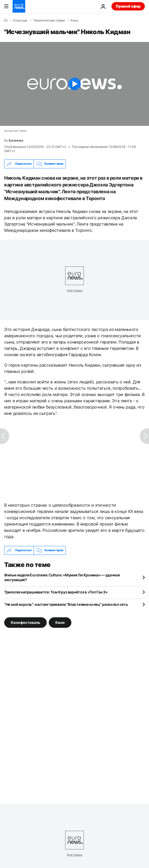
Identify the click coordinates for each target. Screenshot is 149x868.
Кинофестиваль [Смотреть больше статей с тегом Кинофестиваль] (25, 622)
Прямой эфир (128, 6)
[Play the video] (74, 84)
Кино (74, 20)
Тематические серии (49, 20)
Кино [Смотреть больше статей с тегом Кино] (60, 622)
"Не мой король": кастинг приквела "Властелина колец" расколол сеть (66, 604)
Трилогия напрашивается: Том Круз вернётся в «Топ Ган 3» (56, 592)
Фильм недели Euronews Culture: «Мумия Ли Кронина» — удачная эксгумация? (62, 577)
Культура (20, 20)
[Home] (6, 20)
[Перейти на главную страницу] (19, 6)
